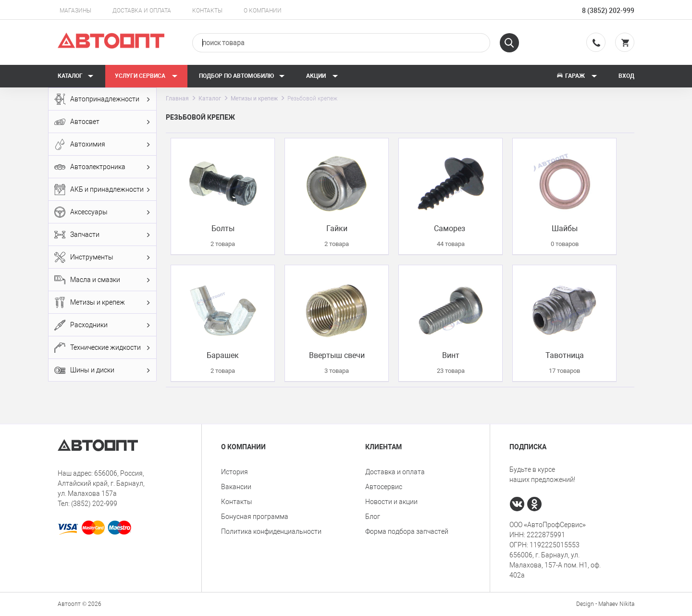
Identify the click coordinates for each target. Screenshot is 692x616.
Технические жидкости (102, 348)
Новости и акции (391, 502)
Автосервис (384, 487)
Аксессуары (102, 212)
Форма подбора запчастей (407, 531)
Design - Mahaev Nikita (605, 604)
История (235, 472)
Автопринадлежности (102, 99)
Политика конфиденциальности (271, 531)
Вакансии (236, 487)
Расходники (102, 325)
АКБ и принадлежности (102, 190)
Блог (373, 517)
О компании (263, 11)
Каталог (76, 76)
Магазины (75, 11)
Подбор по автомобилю (242, 76)
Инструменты (102, 257)
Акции (322, 76)
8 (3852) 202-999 (608, 11)
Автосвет (102, 122)
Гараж (577, 76)
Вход (626, 76)
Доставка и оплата (142, 11)
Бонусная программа (255, 517)
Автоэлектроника (102, 167)
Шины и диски (102, 370)
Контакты (207, 11)
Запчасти (102, 235)
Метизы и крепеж (102, 302)
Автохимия (102, 144)
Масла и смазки (102, 280)
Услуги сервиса (146, 76)
